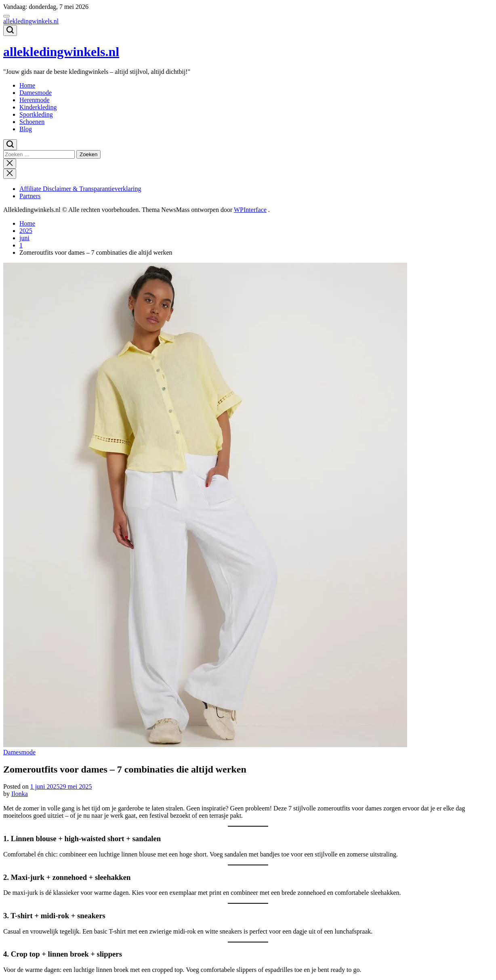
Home (27, 85)
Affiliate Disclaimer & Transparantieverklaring (80, 189)
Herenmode (35, 100)
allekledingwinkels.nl (31, 21)
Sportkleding (36, 114)
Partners (30, 196)
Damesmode (36, 93)
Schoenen (32, 122)
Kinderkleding (38, 107)
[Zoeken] (10, 30)
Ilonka (20, 794)
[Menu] (6, 16)
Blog (26, 129)
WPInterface (250, 210)
